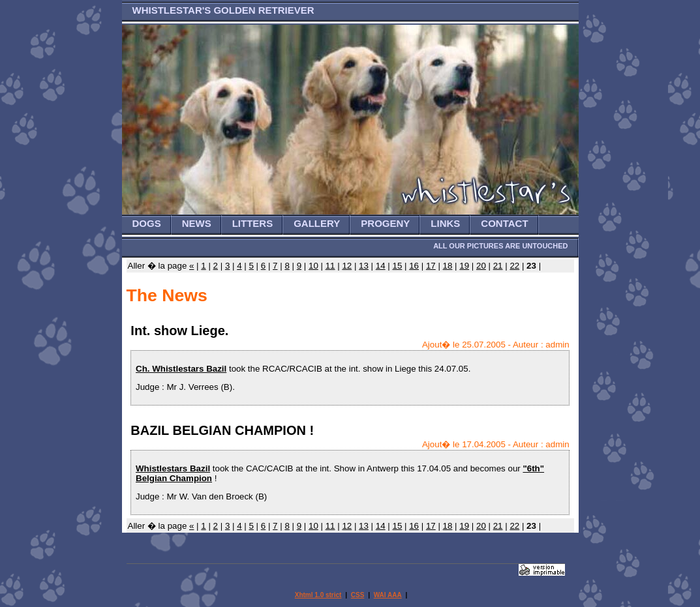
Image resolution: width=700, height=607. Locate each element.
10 (313, 266)
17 (431, 266)
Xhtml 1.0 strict (318, 595)
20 (481, 266)
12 (347, 266)
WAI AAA (388, 595)
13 (364, 266)
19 (464, 266)
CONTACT (504, 223)
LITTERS (253, 223)
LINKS (445, 223)
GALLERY (317, 223)
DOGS (147, 223)
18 (448, 266)
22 (514, 266)
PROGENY (385, 223)
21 (498, 266)
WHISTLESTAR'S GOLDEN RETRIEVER (223, 10)
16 (414, 266)
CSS (358, 595)
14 (381, 266)
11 (330, 266)
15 (397, 266)
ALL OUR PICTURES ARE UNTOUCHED (500, 246)
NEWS (197, 223)
